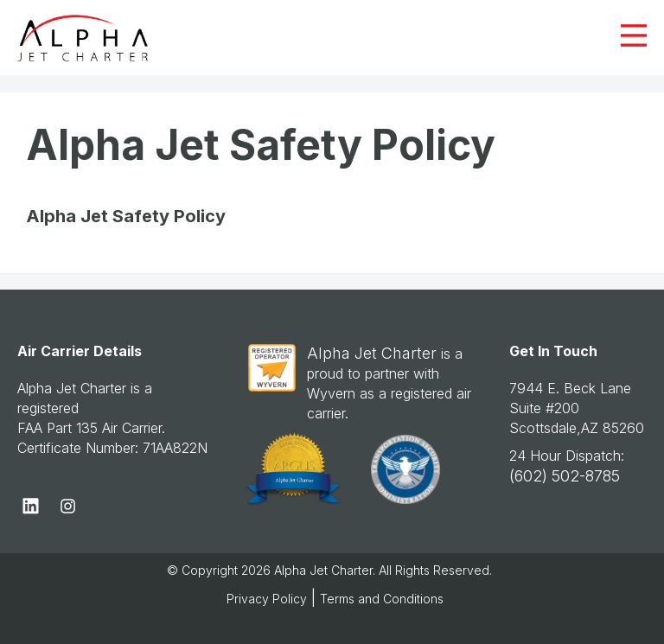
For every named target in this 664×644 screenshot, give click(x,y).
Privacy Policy (267, 599)
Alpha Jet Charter (372, 353)
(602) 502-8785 (565, 476)
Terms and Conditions (382, 599)
